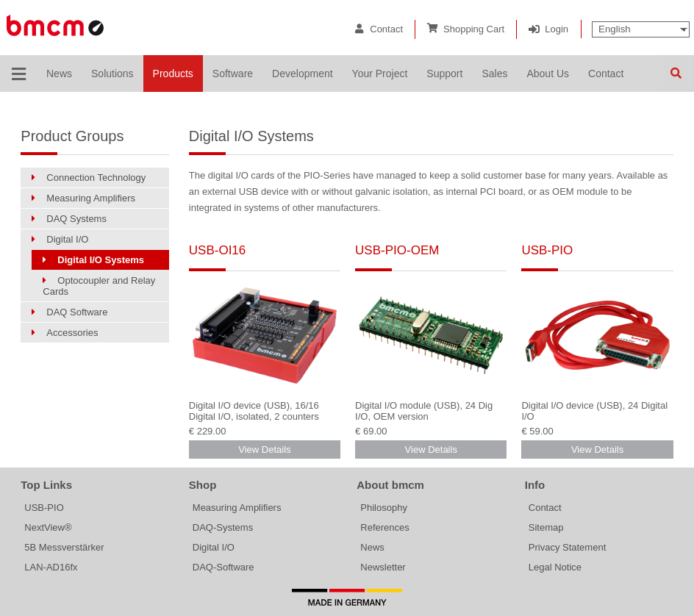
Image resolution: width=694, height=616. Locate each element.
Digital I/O (214, 547)
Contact (386, 29)
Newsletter (383, 567)
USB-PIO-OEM (397, 250)
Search (676, 74)
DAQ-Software (223, 567)
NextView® (48, 527)
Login (557, 29)
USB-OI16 (217, 250)
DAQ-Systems (223, 527)
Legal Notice (555, 567)
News (372, 547)
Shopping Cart (474, 29)
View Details (264, 450)
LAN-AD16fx (51, 567)
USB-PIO (547, 250)
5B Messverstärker (64, 547)
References (384, 527)
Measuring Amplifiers (237, 508)
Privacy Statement (568, 547)
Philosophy (384, 508)
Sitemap (546, 527)
